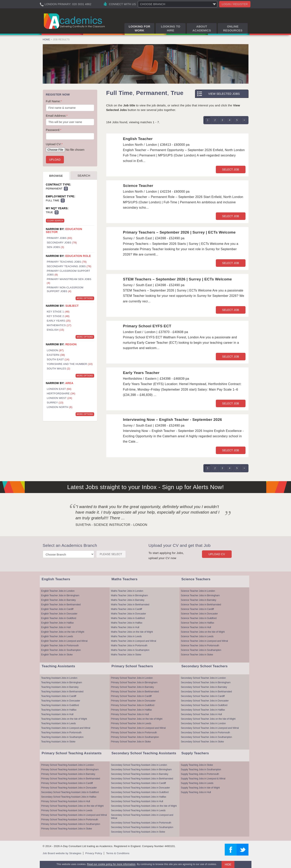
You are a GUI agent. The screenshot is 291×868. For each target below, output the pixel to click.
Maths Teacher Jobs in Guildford (128, 618)
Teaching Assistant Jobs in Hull (57, 714)
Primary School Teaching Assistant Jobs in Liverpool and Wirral (74, 815)
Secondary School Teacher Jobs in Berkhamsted (206, 691)
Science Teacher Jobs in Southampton (201, 650)
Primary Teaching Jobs (67, 262)
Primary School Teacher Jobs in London (132, 678)
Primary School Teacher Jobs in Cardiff (131, 696)
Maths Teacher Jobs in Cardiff (127, 609)
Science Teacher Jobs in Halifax (198, 623)
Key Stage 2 (58, 316)
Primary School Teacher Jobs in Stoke (131, 742)
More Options (85, 298)
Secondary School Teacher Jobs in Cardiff (203, 696)
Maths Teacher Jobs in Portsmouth (129, 645)
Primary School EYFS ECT (147, 326)
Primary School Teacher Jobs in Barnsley (132, 687)
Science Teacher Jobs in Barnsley (199, 600)
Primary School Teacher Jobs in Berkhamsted (135, 691)
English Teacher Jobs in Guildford (59, 618)
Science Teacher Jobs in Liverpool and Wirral (204, 641)
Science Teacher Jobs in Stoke (197, 655)
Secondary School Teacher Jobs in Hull (201, 714)
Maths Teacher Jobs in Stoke (126, 655)
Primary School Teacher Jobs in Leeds (131, 723)
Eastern (56, 355)
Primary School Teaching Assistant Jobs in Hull (66, 801)
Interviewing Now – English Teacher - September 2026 (173, 420)
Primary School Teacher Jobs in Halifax (131, 710)
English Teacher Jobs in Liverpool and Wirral (64, 641)
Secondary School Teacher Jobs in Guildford (204, 705)
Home (46, 40)
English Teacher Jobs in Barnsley (58, 600)
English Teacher (138, 139)
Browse (56, 176)
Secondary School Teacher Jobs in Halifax (203, 710)
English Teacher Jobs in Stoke (57, 655)
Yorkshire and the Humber (70, 364)
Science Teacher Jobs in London (198, 591)
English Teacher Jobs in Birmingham (60, 595)
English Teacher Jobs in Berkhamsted (61, 604)
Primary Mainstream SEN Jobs (69, 281)
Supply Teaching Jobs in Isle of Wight (200, 788)
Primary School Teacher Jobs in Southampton (135, 737)
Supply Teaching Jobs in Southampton (201, 769)
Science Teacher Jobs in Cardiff (197, 609)
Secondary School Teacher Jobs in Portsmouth (205, 732)
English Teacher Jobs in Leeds (57, 636)
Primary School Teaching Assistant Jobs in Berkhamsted (71, 779)
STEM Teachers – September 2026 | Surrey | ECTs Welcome (178, 279)
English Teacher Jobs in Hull (56, 627)
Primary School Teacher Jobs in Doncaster (133, 701)
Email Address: (57, 116)
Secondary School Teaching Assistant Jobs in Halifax (69, 797)
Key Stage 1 (58, 312)
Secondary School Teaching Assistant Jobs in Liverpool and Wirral (142, 816)
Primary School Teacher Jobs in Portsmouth (134, 732)
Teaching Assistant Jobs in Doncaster (61, 701)
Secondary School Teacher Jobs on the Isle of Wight (208, 719)
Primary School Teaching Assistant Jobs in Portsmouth (70, 819)
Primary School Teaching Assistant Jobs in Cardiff (67, 783)
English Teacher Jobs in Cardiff (57, 609)
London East (59, 389)
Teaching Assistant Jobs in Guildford (60, 705)
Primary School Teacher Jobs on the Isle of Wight (137, 719)
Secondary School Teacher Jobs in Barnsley (204, 687)
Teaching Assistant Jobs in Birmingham (62, 682)
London (55, 350)
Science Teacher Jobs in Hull (196, 627)
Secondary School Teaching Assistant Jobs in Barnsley (140, 774)
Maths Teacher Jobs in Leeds (126, 636)
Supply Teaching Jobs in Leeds (197, 783)
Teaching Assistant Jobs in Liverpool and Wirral (66, 728)
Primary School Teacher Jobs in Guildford (133, 705)
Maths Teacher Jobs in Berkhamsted (130, 604)
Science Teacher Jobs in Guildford (199, 618)
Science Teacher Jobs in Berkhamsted (201, 604)
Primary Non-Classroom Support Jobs (65, 289)
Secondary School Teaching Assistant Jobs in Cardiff (138, 783)
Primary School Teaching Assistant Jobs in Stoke (67, 829)
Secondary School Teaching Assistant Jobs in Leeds (138, 810)
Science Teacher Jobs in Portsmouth (200, 645)
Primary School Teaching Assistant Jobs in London (68, 765)
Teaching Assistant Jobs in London (59, 678)
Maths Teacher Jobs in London (127, 591)
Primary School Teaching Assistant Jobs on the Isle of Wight (72, 806)
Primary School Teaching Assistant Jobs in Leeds (67, 810)
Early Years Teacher (141, 373)
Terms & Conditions (118, 853)
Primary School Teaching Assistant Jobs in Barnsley (68, 774)
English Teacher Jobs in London (58, 591)
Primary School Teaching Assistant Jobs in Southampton (71, 824)
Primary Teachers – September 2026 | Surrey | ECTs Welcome (179, 232)
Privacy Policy (94, 853)
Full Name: (54, 101)
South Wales (59, 369)
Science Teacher (138, 186)
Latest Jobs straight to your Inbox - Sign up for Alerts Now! (146, 487)
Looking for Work (139, 28)
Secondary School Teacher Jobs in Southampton (206, 737)
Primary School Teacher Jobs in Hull (130, 714)
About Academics (202, 28)
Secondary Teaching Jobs (69, 266)
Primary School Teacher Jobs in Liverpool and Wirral (138, 728)
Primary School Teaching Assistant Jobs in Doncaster (69, 788)
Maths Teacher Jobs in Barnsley (128, 600)
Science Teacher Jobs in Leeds (197, 636)
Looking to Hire (171, 28)
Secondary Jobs (62, 243)
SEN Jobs (55, 247)
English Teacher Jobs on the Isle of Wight (63, 632)
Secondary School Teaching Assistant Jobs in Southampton (142, 827)
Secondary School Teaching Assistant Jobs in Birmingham (141, 769)
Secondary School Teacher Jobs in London (203, 678)
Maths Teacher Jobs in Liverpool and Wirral (134, 641)
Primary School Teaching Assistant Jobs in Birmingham (70, 769)
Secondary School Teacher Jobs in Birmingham (206, 682)
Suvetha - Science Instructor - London (111, 525)
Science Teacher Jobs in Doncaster (199, 614)
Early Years (59, 321)
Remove (66, 189)
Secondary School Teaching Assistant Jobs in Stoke (138, 832)
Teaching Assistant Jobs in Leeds (59, 723)
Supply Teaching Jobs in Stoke (197, 765)
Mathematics (59, 325)
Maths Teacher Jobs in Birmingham (129, 595)
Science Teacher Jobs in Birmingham (200, 595)
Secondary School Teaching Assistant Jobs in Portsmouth (141, 823)
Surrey (55, 403)
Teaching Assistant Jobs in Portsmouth (61, 732)
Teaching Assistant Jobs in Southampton (62, 737)
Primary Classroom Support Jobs (69, 273)
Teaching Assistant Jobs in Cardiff (59, 696)
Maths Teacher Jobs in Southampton (130, 650)
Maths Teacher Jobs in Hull (125, 627)
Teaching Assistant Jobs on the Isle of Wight (64, 719)
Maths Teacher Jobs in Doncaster (128, 614)
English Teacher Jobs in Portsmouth (60, 645)
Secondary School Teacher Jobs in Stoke (202, 742)
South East (58, 359)
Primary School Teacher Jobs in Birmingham (134, 682)
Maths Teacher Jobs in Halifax (127, 623)
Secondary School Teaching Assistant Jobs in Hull (137, 801)
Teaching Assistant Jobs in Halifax (59, 710)
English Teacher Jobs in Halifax (57, 623)
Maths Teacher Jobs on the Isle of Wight (132, 632)
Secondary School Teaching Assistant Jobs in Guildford (70, 792)
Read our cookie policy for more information (111, 864)
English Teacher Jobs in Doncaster (59, 614)
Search (84, 176)
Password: (54, 130)
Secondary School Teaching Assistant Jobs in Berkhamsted (142, 779)
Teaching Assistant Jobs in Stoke (58, 742)
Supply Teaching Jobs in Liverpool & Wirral (203, 779)
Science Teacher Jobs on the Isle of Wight (203, 632)
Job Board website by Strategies (62, 853)
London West (60, 398)
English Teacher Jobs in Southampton (61, 650)
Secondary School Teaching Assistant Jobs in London (139, 765)
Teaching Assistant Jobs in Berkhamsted (62, 691)
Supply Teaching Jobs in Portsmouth (200, 774)
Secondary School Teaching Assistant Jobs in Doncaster (140, 788)
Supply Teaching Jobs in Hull (196, 792)
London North (60, 407)
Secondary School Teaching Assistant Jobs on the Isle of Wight (144, 806)
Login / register (235, 4)
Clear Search (55, 221)
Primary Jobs (60, 238)
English (55, 330)
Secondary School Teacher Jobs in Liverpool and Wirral (210, 728)
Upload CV (217, 554)
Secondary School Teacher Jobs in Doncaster (205, 701)
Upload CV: (54, 144)
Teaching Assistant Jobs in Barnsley (60, 687)
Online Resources (233, 28)
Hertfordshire (61, 393)
